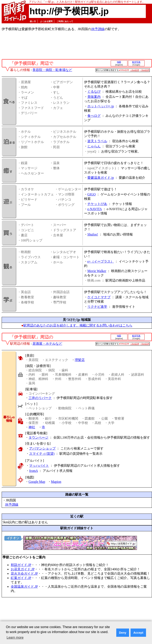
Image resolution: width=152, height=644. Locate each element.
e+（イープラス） (101, 261)
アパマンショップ (42, 448)
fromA (33, 471)
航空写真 (136, 62)
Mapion (56, 482)
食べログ (94, 116)
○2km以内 (135, 70)
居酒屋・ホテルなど (47, 344)
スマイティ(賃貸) (42, 454)
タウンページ (38, 437)
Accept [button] (138, 633)
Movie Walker (97, 271)
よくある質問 (46, 21)
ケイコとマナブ (99, 297)
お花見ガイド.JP (23, 569)
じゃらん (94, 146)
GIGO (91, 194)
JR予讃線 (98, 29)
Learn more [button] (15, 637)
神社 (32, 427)
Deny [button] (123, 633)
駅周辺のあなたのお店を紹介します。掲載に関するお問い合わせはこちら (78, 325)
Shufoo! (93, 234)
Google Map (37, 482)
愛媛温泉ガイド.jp (101, 178)
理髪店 (80, 360)
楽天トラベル (97, 141)
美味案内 (94, 97)
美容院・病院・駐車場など (52, 70)
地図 (119, 62)
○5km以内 (145, 70)
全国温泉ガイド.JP (24, 587)
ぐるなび (94, 92)
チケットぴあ (97, 204)
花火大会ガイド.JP (24, 574)
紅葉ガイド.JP (21, 578)
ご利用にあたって (65, 21)
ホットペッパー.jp (101, 106)
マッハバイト (39, 466)
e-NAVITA (95, 209)
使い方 (33, 21)
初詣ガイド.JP (21, 565)
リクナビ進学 (97, 307)
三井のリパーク (40, 398)
